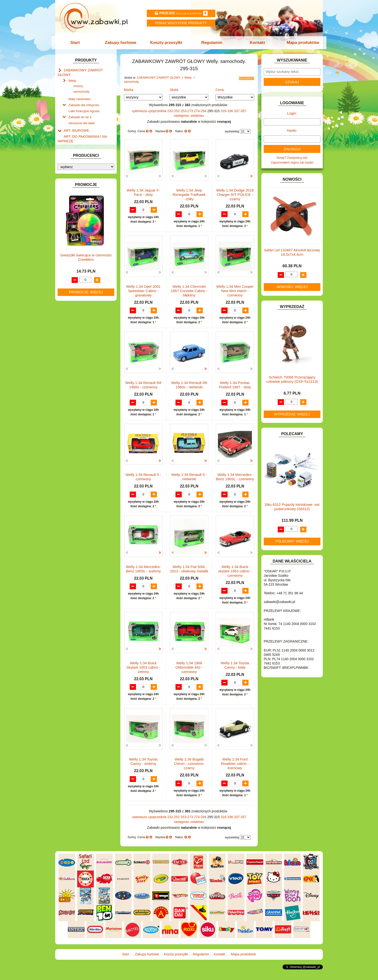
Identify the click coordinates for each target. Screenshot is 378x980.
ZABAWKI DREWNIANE (81, 327)
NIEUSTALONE (75, 344)
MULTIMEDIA (73, 278)
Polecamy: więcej (292, 541)
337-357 (240, 111)
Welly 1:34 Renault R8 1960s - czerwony (143, 386)
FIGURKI (70, 198)
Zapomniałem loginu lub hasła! (292, 162)
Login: (292, 113)
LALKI (68, 267)
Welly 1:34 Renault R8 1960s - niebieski (189, 386)
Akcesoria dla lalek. (82, 115)
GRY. (67, 209)
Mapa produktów (300, 43)
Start (78, 43)
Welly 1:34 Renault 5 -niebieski (189, 482)
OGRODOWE (73, 289)
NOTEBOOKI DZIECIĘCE (82, 283)
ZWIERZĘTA (73, 339)
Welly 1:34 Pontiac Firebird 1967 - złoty (235, 386)
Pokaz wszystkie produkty (181, 23)
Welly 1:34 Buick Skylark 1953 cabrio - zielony (143, 678)
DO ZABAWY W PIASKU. (81, 181)
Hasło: (292, 130)
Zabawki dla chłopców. (84, 99)
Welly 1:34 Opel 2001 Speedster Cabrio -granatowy (143, 291)
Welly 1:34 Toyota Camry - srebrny (143, 772)
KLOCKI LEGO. (75, 246)
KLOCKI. (70, 241)
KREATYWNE (73, 252)
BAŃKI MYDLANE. (77, 148)
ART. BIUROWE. (75, 122)
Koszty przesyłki (167, 43)
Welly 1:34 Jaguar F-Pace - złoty (143, 192)
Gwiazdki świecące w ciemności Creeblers (86, 464)
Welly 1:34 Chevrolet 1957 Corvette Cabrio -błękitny (189, 291)
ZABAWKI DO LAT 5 (78, 322)
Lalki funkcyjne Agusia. (84, 104)
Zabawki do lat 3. (80, 110)
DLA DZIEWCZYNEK (78, 165)
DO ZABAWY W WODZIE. (82, 192)
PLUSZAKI (71, 294)
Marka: (129, 90)
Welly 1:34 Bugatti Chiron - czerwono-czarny (189, 774)
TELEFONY (72, 316)
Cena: (220, 90)
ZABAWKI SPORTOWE (80, 333)
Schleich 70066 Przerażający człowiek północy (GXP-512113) (292, 379)
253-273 (187, 111)
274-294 (201, 111)
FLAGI (68, 203)
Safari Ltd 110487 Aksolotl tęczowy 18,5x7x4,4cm (292, 252)
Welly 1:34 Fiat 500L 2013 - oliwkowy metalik (189, 579)
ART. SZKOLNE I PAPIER (82, 143)
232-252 (174, 111)
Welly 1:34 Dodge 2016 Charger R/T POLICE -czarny (235, 195)
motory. (78, 80)
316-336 (227, 111)
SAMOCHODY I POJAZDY (82, 311)
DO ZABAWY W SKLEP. (81, 187)
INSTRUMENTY (75, 220)
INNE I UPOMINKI (76, 215)
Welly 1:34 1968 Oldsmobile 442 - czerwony (189, 678)
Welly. (73, 75)
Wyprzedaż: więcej (292, 414)
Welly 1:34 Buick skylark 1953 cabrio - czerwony (235, 581)
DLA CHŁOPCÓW (76, 159)
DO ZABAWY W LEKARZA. (83, 170)
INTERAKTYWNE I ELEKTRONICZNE (74, 227)
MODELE (70, 272)
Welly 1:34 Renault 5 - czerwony (143, 482)
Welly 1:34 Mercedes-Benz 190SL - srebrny (143, 579)
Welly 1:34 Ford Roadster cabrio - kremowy (235, 774)
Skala (174, 90)
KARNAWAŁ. (73, 235)
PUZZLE (70, 300)
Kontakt (256, 43)
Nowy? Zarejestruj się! (292, 158)
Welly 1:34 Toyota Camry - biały (235, 675)
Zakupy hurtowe (122, 43)
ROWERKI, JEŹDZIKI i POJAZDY (87, 305)
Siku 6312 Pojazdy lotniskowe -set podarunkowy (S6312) (292, 507)
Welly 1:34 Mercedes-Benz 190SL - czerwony (235, 482)
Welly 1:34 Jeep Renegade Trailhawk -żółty (189, 195)
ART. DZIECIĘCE (76, 137)
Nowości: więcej (292, 287)
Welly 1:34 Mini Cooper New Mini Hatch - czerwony (235, 291)
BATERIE (70, 154)
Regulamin (211, 43)
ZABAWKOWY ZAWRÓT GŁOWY (87, 70)
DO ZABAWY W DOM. (79, 176)
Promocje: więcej (86, 499)
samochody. (82, 86)
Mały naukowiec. (80, 93)
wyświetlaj (232, 131)
